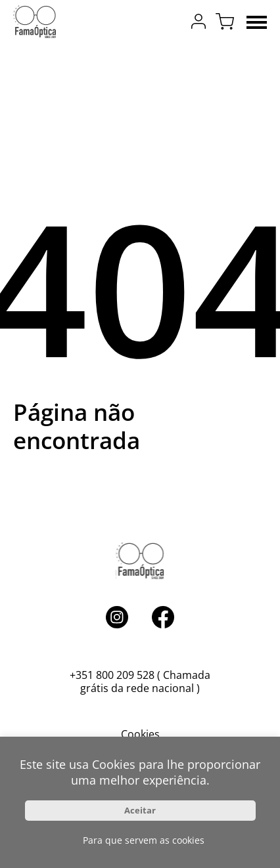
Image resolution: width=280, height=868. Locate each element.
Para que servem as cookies (144, 840)
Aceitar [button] (140, 810)
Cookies (140, 734)
